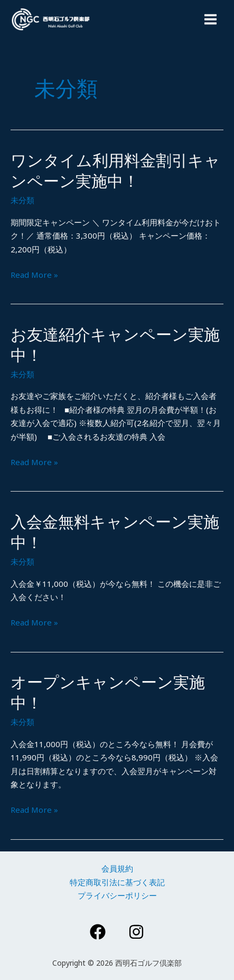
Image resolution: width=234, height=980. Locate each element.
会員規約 (117, 868)
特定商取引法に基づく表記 (117, 882)
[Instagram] (136, 932)
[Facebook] (98, 932)
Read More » (34, 275)
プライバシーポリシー (117, 895)
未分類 (22, 200)
